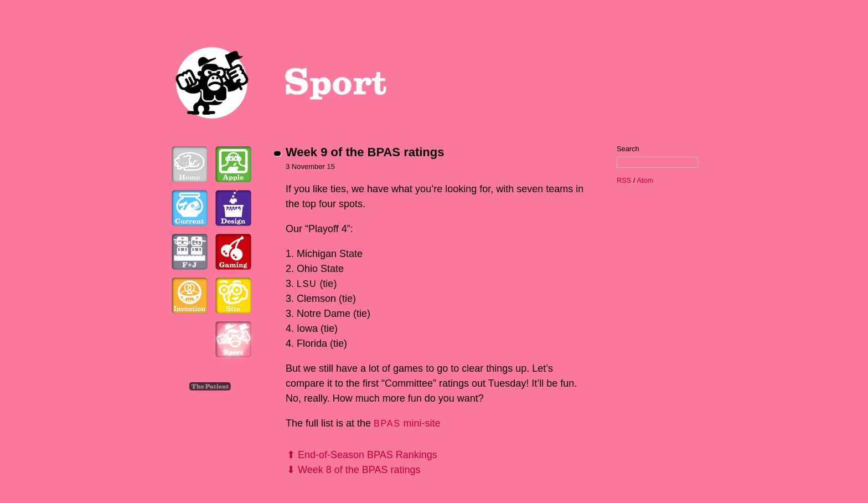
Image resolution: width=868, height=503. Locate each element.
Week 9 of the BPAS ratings (365, 152)
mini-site (407, 423)
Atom (645, 180)
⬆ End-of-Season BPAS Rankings (362, 455)
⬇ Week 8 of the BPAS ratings (353, 470)
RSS (624, 180)
